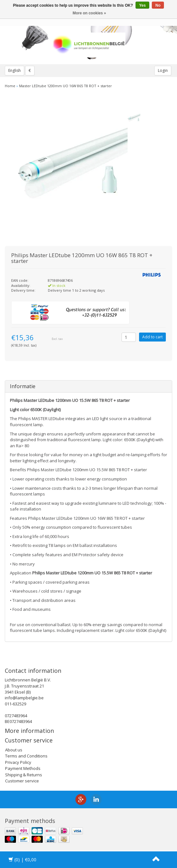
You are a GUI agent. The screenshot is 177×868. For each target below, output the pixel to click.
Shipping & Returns (24, 775)
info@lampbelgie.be (24, 698)
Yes (142, 5)
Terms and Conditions (26, 756)
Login (163, 70)
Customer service (22, 781)
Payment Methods (23, 768)
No (158, 5)
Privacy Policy (18, 762)
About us (14, 750)
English (15, 70)
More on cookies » (89, 13)
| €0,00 (22, 860)
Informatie (23, 386)
